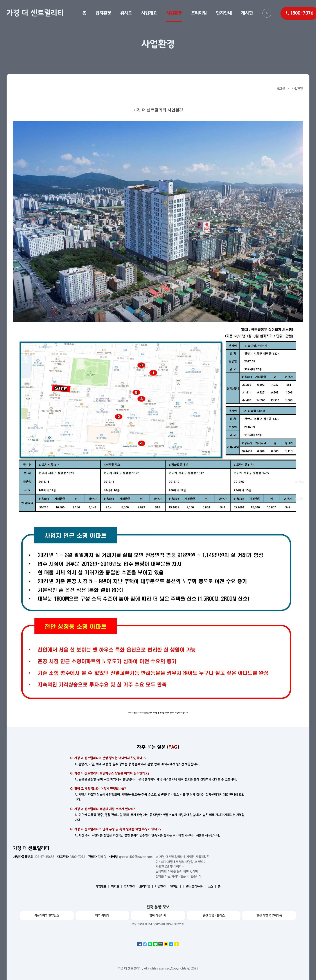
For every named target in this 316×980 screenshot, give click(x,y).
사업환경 (174, 13)
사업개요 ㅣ (103, 886)
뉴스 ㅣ (212, 886)
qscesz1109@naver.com (131, 857)
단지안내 (224, 13)
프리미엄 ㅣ (147, 886)
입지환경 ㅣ (131, 886)
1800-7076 (71, 857)
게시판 (247, 13)
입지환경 (103, 13)
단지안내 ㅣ (178, 886)
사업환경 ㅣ (162, 886)
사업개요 (149, 13)
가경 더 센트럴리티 (35, 13)
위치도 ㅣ (117, 886)
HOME (281, 89)
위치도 (126, 13)
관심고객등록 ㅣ (196, 886)
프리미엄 (199, 13)
